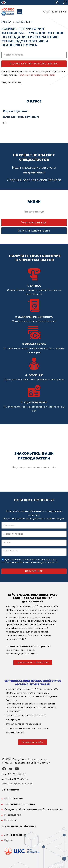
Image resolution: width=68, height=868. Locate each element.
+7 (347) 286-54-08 (14, 774)
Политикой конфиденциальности (36, 75)
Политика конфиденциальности (17, 784)
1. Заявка (34, 286)
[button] (20, 12)
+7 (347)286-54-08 (55, 12)
